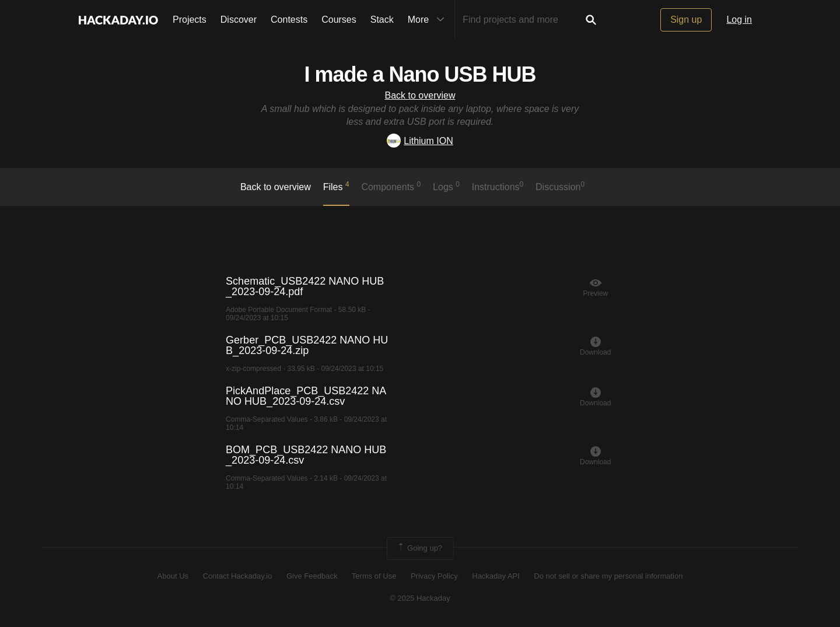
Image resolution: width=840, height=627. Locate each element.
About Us (173, 576)
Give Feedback (312, 576)
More (429, 20)
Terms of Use (374, 576)
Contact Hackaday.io (238, 576)
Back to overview (420, 95)
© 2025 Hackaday (420, 598)
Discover (239, 20)
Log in (739, 20)
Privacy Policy (434, 576)
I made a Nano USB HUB (420, 74)
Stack (382, 20)
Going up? (419, 548)
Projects (190, 20)
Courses (339, 20)
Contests (289, 20)
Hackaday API (496, 576)
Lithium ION (420, 141)
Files (336, 186)
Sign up (686, 20)
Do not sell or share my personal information (608, 576)
